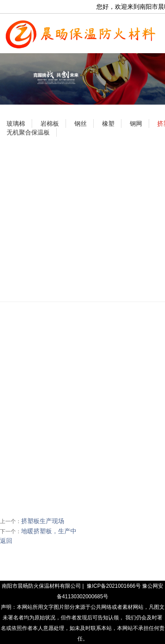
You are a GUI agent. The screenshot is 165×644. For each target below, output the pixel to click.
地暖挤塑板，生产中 (49, 531)
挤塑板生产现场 (43, 521)
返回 (6, 541)
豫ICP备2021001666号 (114, 586)
